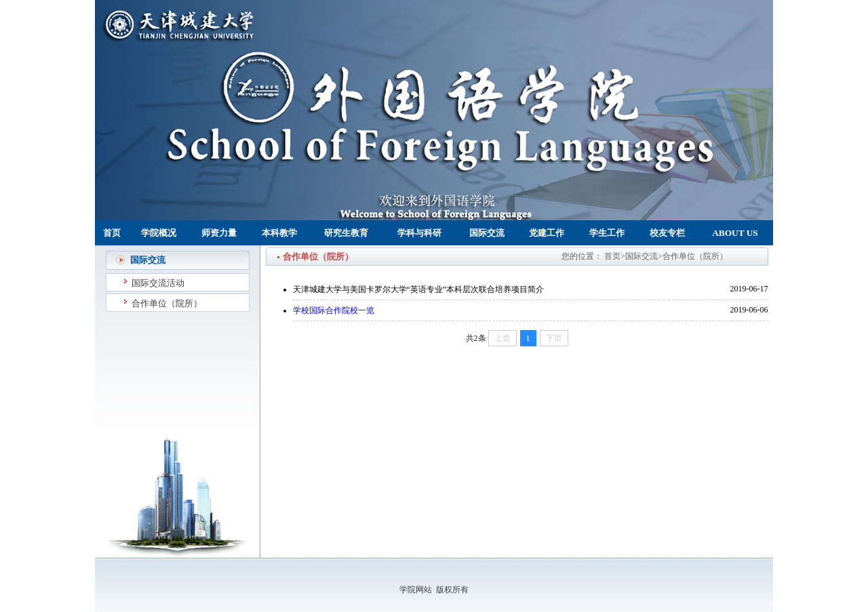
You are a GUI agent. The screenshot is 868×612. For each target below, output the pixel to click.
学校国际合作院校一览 (334, 310)
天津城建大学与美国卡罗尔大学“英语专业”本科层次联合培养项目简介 (419, 289)
